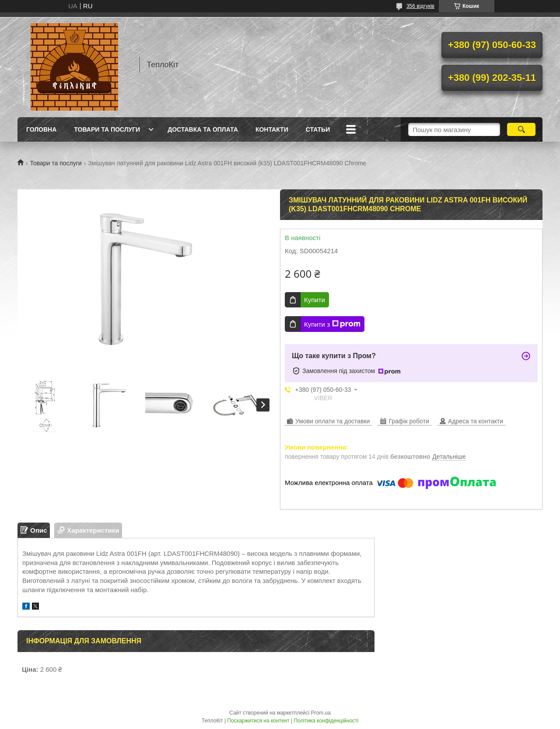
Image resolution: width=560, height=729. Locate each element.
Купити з (332, 324)
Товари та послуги (107, 129)
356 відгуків (420, 6)
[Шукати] (521, 129)
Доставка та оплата (203, 129)
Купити (315, 300)
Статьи (318, 129)
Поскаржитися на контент (258, 721)
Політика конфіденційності (326, 721)
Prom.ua (321, 713)
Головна (41, 129)
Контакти (272, 129)
